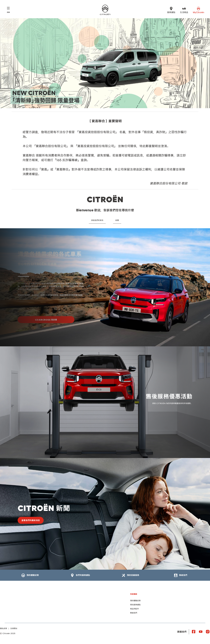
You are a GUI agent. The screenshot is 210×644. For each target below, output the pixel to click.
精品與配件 (134, 609)
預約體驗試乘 (135, 601)
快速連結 (134, 594)
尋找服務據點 (135, 605)
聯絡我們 (134, 613)
